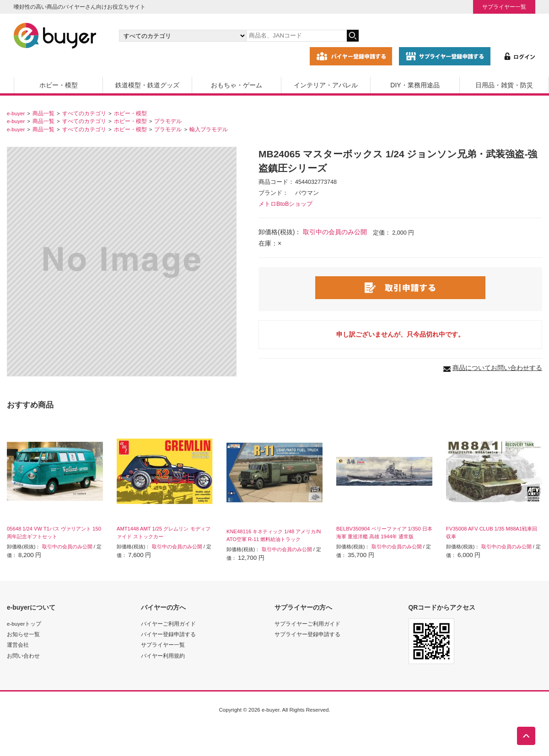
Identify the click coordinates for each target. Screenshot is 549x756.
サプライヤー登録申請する (307, 634)
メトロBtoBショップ (285, 204)
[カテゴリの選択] (183, 36)
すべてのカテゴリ (84, 113)
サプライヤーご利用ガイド (307, 624)
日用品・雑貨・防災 (504, 85)
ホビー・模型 (59, 85)
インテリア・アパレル (326, 85)
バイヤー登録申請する (168, 634)
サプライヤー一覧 (504, 7)
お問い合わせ (23, 656)
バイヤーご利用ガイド (168, 624)
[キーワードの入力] (296, 36)
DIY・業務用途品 (415, 85)
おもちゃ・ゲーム (237, 85)
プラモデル (168, 121)
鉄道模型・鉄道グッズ (147, 85)
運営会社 (18, 645)
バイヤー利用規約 (163, 656)
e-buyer (16, 113)
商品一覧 (43, 113)
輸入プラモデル (209, 129)
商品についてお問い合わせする (497, 368)
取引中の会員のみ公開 (335, 232)
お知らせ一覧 (23, 634)
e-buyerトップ (24, 624)
